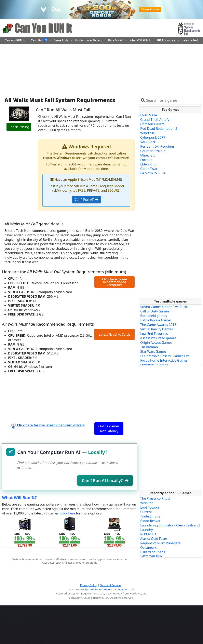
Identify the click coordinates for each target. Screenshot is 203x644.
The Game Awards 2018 (158, 325)
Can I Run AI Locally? (105, 480)
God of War (149, 169)
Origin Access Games (156, 343)
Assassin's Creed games (158, 338)
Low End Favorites (154, 334)
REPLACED (148, 534)
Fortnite (146, 160)
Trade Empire (150, 516)
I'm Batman (149, 347)
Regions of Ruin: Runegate (160, 543)
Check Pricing (19, 127)
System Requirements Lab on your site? (109, 589)
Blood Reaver (150, 521)
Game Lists (61, 41)
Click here (68, 513)
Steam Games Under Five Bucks (164, 307)
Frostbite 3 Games (154, 365)
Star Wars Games (153, 351)
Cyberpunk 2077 (153, 137)
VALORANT (148, 142)
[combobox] (173, 100)
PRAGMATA (149, 115)
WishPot (147, 503)
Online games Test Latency (109, 429)
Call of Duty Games (155, 311)
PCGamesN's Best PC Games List (165, 356)
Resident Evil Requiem (157, 146)
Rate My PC (116, 41)
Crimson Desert (152, 124)
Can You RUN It (15, 41)
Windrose (147, 133)
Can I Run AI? (86, 200)
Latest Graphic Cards (115, 334)
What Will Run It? (19, 498)
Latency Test (190, 41)
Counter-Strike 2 (153, 151)
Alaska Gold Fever (154, 539)
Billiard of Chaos (153, 552)
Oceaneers (148, 548)
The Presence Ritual (155, 498)
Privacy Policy (89, 585)
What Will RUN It (140, 41)
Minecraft (148, 155)
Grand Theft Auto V (155, 120)
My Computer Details (88, 41)
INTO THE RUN (151, 556)
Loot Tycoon (150, 507)
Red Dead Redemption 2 (159, 129)
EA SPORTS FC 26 (153, 173)
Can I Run (39, 40)
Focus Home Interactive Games (164, 360)
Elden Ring (148, 164)
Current (146, 512)
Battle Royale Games (156, 320)
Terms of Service (110, 585)
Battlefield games (154, 316)
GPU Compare (166, 41)
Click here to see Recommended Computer (114, 282)
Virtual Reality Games (157, 329)
